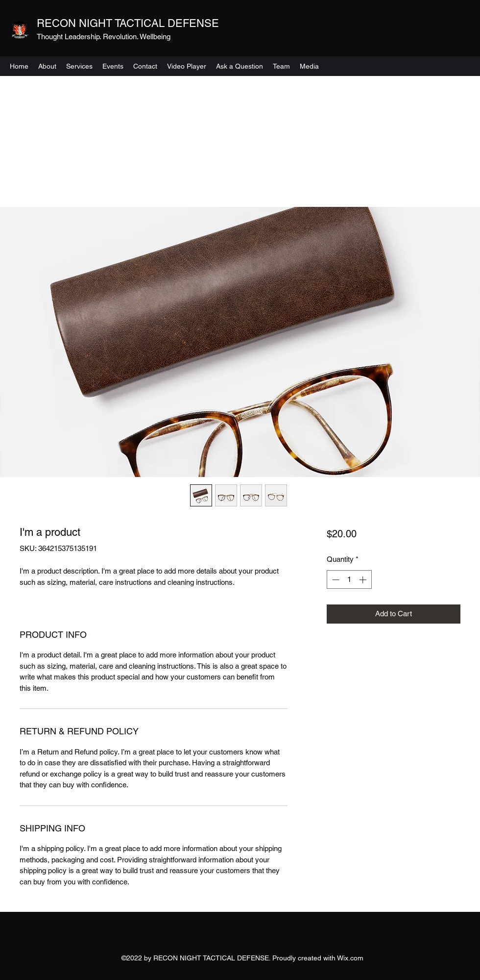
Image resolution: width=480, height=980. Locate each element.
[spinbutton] (349, 580)
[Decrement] (335, 580)
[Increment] (364, 580)
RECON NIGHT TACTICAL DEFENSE (128, 23)
